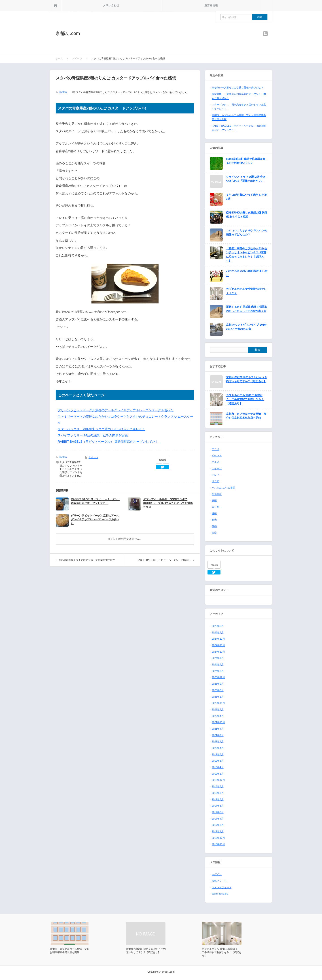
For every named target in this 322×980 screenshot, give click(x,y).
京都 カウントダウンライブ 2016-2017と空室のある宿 (246, 327)
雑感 (214, 526)
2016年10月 (218, 844)
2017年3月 (218, 825)
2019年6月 (218, 761)
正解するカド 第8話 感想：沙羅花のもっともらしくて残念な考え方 (246, 309)
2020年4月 (218, 748)
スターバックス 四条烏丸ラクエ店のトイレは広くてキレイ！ (102, 429)
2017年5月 (218, 812)
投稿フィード (219, 881)
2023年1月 (218, 697)
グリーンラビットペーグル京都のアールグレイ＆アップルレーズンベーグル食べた (116, 410)
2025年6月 (218, 626)
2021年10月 (218, 722)
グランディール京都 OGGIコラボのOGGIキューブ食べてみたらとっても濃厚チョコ (168, 503)
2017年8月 (218, 799)
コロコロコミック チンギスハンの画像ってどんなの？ (247, 233)
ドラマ (215, 481)
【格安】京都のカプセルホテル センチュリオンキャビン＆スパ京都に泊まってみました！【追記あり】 (247, 255)
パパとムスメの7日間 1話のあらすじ (247, 273)
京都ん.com (68, 33)
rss (265, 34)
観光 (214, 520)
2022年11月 (218, 703)
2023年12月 (218, 677)
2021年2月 (218, 735)
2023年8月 (218, 690)
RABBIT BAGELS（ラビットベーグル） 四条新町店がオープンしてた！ (108, 442)
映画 (214, 500)
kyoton (63, 92)
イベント (217, 455)
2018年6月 (218, 786)
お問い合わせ (111, 5)
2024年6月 (218, 664)
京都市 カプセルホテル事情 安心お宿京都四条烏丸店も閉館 (246, 416)
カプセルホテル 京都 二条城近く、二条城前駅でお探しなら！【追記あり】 (245, 399)
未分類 (215, 507)
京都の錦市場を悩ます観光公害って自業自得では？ (87, 560)
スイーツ (93, 457)
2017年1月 (218, 831)
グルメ (215, 462)
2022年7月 (218, 709)
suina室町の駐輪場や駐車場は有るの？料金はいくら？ (246, 161)
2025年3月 (218, 632)
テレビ (215, 475)
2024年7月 (218, 658)
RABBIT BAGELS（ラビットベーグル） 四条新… (164, 560)
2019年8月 (218, 754)
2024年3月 (218, 671)
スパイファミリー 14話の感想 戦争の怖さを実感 (93, 435)
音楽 (214, 533)
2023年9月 (218, 684)
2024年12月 (218, 639)
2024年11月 (218, 645)
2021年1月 (218, 741)
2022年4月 (218, 716)
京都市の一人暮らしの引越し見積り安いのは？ (238, 88)
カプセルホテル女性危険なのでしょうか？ (246, 291)
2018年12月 (218, 780)
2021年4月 (218, 729)
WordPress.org (220, 894)
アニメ (215, 449)
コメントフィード (222, 887)
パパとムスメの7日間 (223, 488)
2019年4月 (218, 767)
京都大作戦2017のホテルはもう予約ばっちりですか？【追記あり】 (247, 379)
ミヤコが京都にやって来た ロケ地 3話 (247, 197)
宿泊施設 (217, 494)
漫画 (214, 513)
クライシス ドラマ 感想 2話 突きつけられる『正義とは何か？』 (246, 179)
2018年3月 (218, 793)
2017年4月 (218, 819)
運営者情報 (211, 5)
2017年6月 (218, 806)
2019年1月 (218, 774)
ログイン (217, 874)
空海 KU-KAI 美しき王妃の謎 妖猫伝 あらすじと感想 (247, 215)
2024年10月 (218, 652)
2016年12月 (218, 838)
